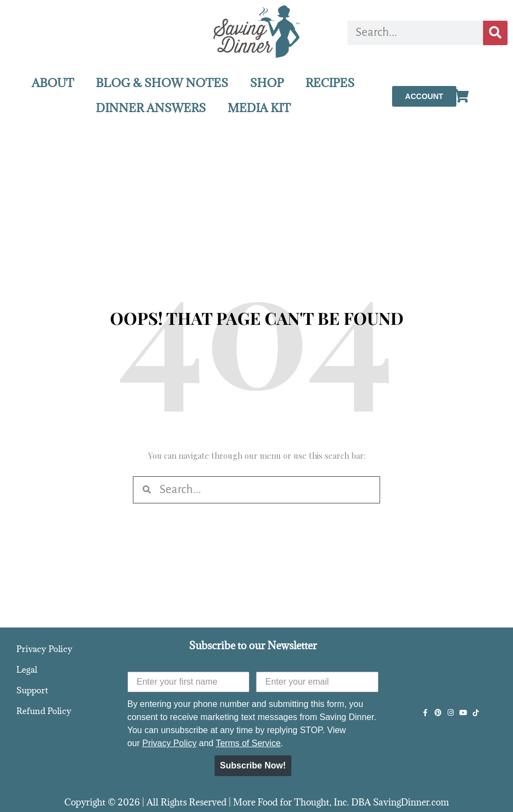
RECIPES (330, 83)
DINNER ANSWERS (151, 108)
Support (32, 690)
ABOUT (53, 83)
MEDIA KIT (259, 108)
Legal (27, 669)
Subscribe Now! (253, 765)
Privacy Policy (44, 649)
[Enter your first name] (189, 682)
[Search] (495, 33)
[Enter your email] (317, 682)
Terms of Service (248, 743)
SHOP (267, 83)
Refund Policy (44, 711)
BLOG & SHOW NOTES (162, 83)
